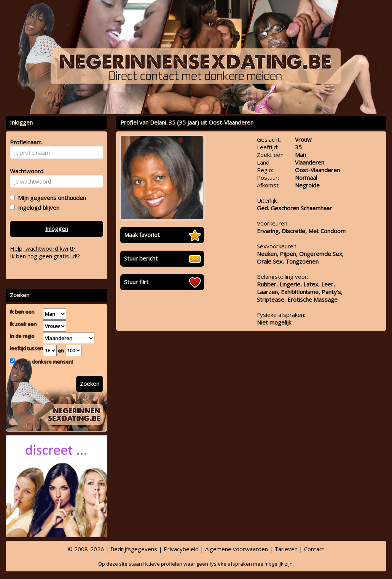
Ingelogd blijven (37, 208)
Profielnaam (25, 142)
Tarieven (286, 549)
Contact (314, 549)
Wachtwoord (25, 171)
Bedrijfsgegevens (134, 549)
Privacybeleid (181, 549)
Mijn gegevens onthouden (50, 198)
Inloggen (57, 229)
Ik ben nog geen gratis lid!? (45, 256)
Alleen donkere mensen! (44, 361)
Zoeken (90, 384)
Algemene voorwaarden (237, 549)
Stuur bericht (141, 258)
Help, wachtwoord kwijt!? (43, 248)
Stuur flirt (136, 282)
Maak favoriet (142, 235)
